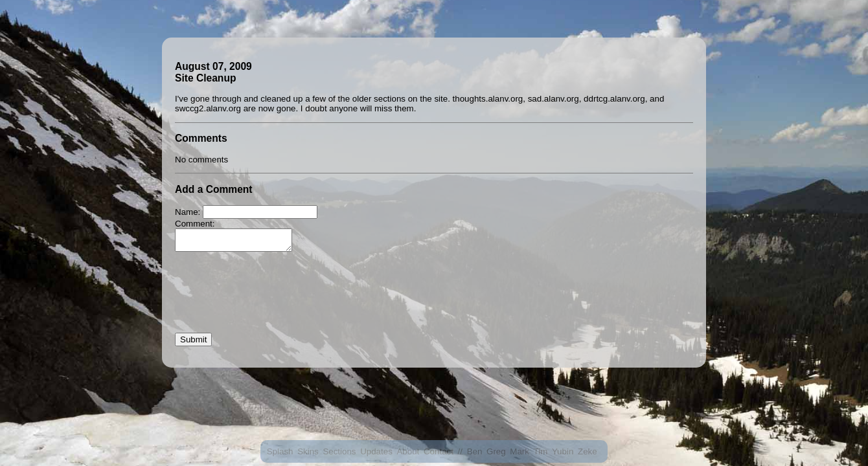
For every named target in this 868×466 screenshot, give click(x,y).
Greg (496, 451)
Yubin (563, 451)
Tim (541, 451)
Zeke (588, 451)
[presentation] (273, 302)
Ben (475, 451)
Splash (280, 451)
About (408, 451)
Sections (339, 451)
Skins (308, 451)
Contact (439, 451)
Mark (520, 451)
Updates (376, 451)
